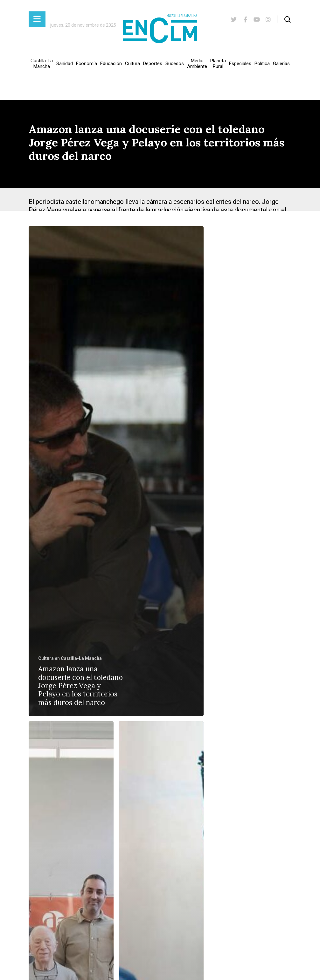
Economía (87, 64)
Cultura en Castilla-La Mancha (70, 658)
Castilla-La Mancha (42, 64)
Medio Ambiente (197, 64)
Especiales (240, 64)
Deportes (153, 64)
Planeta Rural (218, 64)
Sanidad (65, 64)
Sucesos (175, 64)
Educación (111, 64)
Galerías (281, 64)
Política (262, 64)
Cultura (132, 64)
